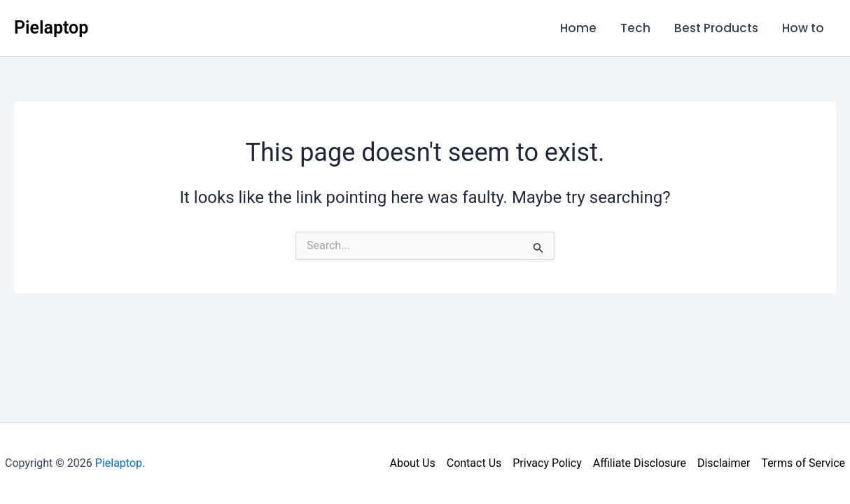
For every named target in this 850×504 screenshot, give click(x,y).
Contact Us (474, 463)
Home (578, 28)
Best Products (716, 28)
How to (803, 28)
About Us (413, 463)
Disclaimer (724, 463)
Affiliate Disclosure (640, 463)
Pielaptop (51, 28)
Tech (635, 28)
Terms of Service (803, 463)
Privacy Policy (547, 463)
